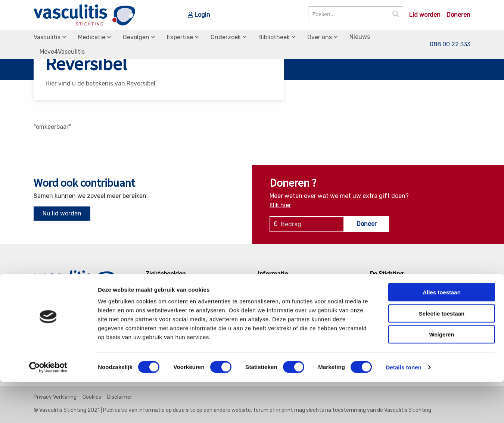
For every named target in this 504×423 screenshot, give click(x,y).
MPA (158, 307)
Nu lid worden (62, 213)
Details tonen (403, 408)
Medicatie (92, 37)
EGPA (159, 288)
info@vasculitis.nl (92, 307)
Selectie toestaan (442, 354)
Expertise (180, 37)
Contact (387, 288)
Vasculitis (47, 37)
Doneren (458, 15)
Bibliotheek (274, 37)
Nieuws (360, 37)
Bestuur (387, 307)
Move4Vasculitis (62, 52)
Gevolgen (136, 37)
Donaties (388, 297)
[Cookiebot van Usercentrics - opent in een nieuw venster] (48, 408)
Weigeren (441, 375)
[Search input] (349, 14)
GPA (157, 297)
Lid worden (425, 15)
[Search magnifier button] (396, 14)
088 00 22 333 (450, 44)
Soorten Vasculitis (289, 288)
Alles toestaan (442, 333)
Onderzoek (226, 37)
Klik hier (280, 205)
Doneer (367, 224)
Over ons (320, 37)
